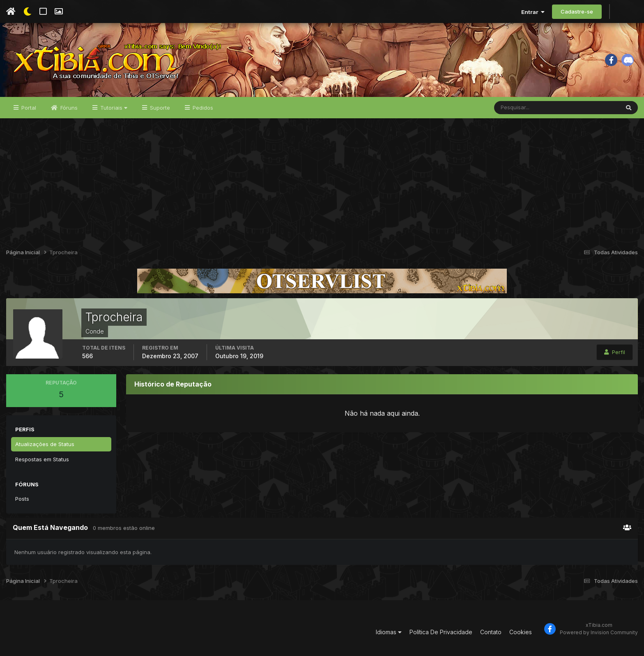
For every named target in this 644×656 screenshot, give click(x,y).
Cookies (521, 632)
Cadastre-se (577, 12)
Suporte (159, 108)
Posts (22, 499)
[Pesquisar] (521, 108)
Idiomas (389, 632)
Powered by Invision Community (599, 632)
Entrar (533, 12)
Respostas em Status (42, 459)
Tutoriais (113, 108)
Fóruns (68, 108)
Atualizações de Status (45, 444)
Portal (28, 108)
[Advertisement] (322, 180)
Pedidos (202, 108)
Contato (491, 632)
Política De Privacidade (441, 632)
